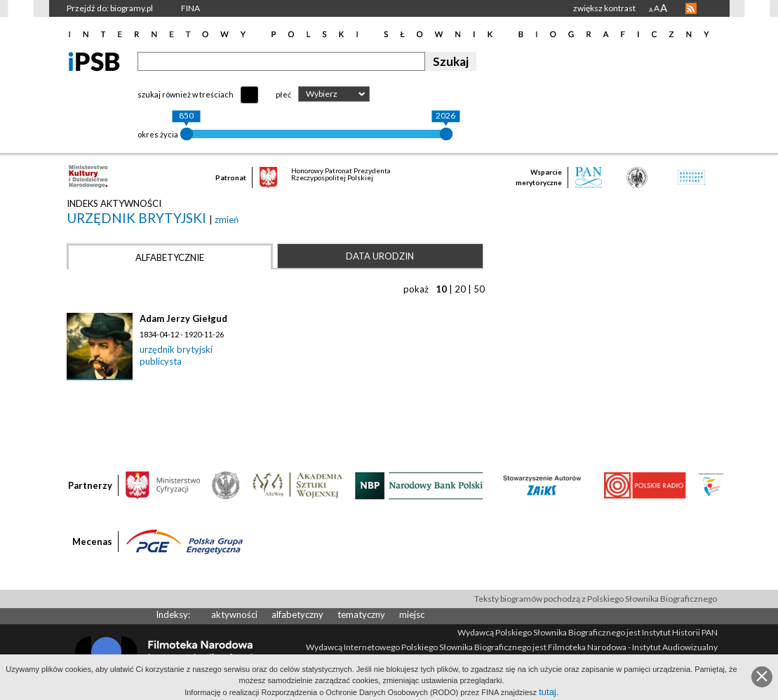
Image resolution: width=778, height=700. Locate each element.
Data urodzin (380, 256)
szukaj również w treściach (186, 94)
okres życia (158, 134)
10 (441, 289)
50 (479, 289)
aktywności (234, 614)
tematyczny (361, 614)
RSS (691, 8)
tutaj (548, 692)
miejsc (412, 614)
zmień (227, 220)
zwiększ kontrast (604, 8)
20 (460, 289)
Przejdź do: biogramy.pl (110, 8)
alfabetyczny (297, 614)
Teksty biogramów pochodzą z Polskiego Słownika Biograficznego (596, 599)
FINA (190, 8)
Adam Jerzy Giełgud (183, 318)
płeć (283, 94)
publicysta (161, 361)
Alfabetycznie (170, 257)
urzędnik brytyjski (138, 218)
